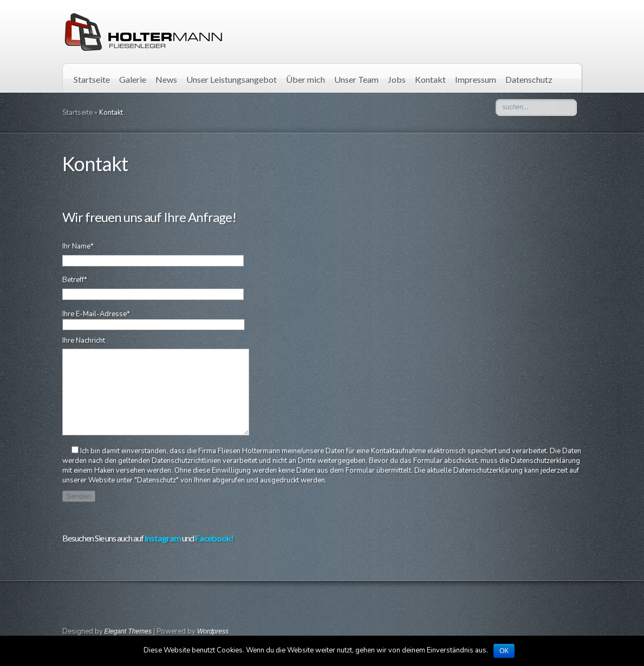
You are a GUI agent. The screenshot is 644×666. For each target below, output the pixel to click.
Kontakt (430, 79)
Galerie (133, 79)
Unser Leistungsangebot (232, 79)
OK (504, 651)
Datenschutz (529, 79)
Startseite (92, 79)
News (166, 79)
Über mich (305, 79)
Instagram (163, 554)
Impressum (476, 79)
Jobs (397, 79)
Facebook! (214, 554)
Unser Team (356, 79)
